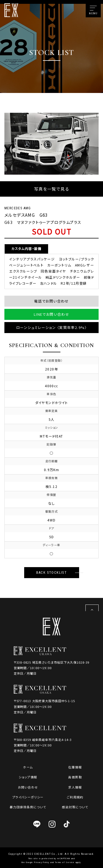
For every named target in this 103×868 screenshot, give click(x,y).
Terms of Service (65, 862)
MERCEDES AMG (18, 208)
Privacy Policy (42, 862)
